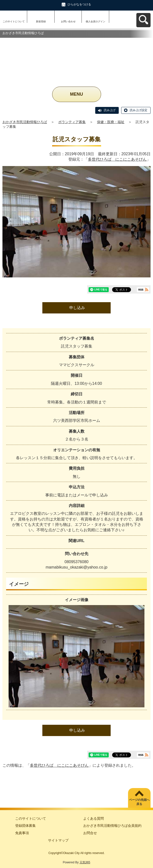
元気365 (85, 862)
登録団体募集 (25, 826)
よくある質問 (94, 818)
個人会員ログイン (95, 21)
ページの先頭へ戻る (139, 802)
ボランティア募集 (72, 122)
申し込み (77, 308)
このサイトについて (14, 21)
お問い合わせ (68, 21)
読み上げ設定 (139, 110)
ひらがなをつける (79, 4)
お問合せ (90, 833)
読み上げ (110, 110)
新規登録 (41, 21)
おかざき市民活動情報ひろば (25, 122)
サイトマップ (58, 840)
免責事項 (22, 833)
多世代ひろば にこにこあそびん (117, 159)
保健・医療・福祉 (111, 122)
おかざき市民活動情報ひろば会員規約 (112, 826)
